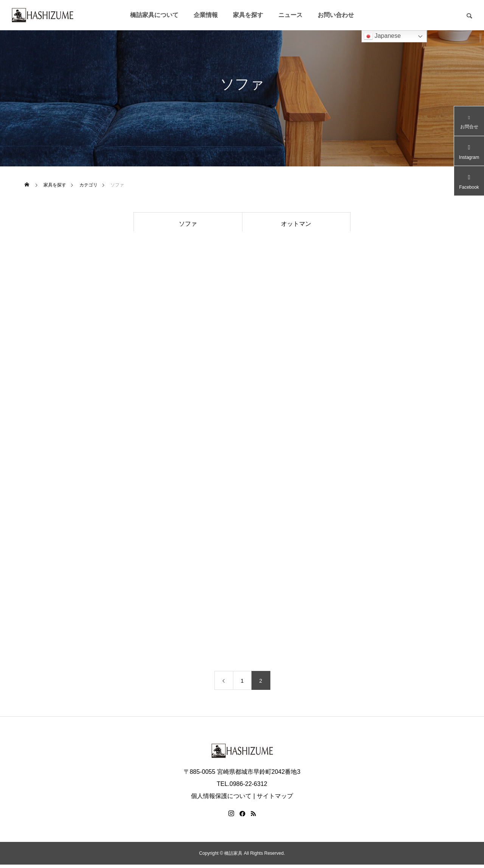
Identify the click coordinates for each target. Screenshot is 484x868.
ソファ (188, 224)
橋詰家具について (154, 15)
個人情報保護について (221, 799)
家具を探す (248, 15)
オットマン (296, 224)
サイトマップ (275, 799)
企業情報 (206, 15)
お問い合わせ (336, 15)
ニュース (290, 15)
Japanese (382, 36)
